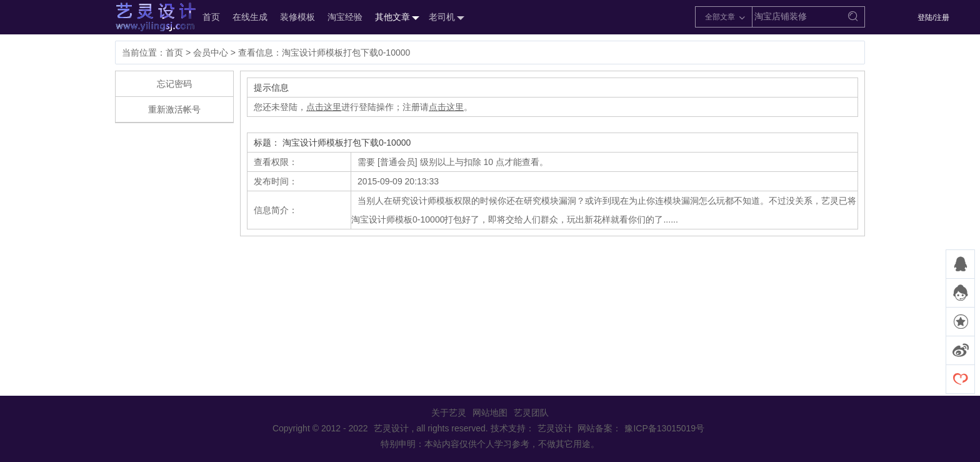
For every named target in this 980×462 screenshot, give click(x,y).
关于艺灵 (449, 413)
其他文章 (396, 18)
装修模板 (297, 17)
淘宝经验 (345, 17)
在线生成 (250, 17)
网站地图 (490, 413)
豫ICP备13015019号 (664, 428)
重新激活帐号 (174, 109)
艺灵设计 (142, 17)
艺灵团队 (531, 413)
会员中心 (211, 53)
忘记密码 (174, 84)
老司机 (445, 18)
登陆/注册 (933, 18)
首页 (211, 17)
